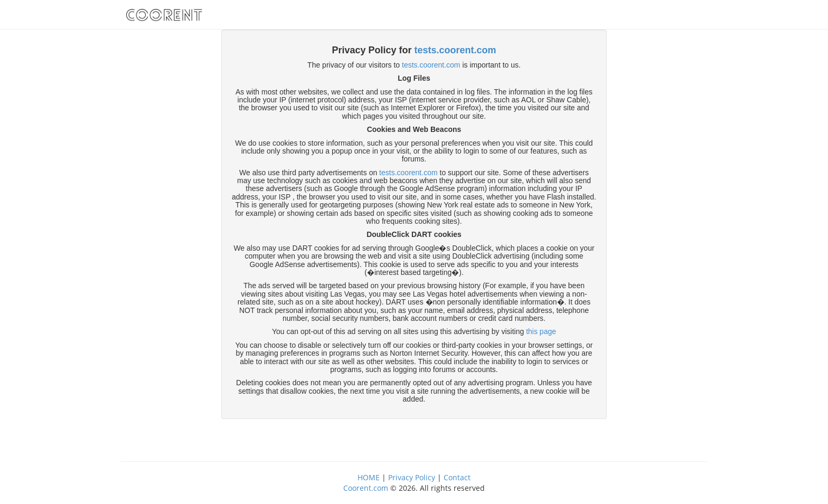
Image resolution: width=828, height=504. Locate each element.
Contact (457, 477)
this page (541, 331)
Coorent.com (366, 488)
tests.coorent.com (455, 50)
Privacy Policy (412, 477)
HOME (369, 477)
